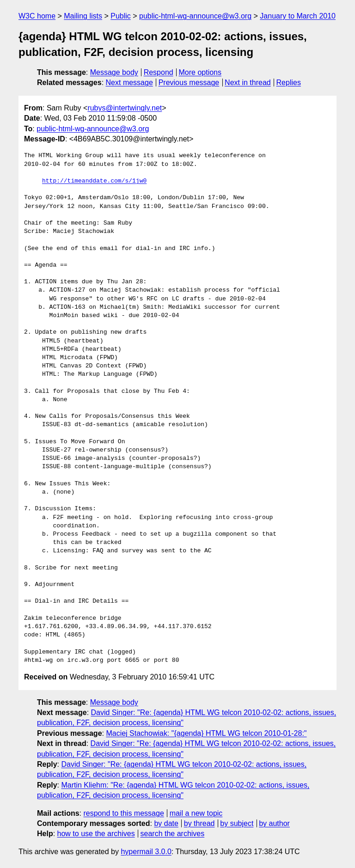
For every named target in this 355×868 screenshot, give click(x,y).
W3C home (37, 16)
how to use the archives (96, 834)
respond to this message (123, 813)
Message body (114, 72)
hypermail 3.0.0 (146, 852)
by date (166, 823)
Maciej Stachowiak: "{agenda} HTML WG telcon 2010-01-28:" (206, 733)
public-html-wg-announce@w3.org (195, 16)
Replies (289, 83)
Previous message (189, 83)
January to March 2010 (298, 16)
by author (274, 823)
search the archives (173, 834)
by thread (199, 823)
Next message (129, 83)
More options (200, 72)
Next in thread (248, 83)
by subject (237, 823)
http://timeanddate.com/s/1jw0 (94, 181)
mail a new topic (196, 813)
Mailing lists (83, 16)
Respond (159, 72)
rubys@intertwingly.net (125, 108)
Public (121, 16)
